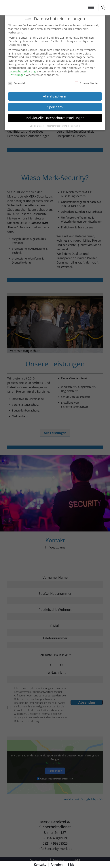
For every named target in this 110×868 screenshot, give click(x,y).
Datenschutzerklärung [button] (57, 126)
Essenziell (17, 83)
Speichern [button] (55, 107)
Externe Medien (87, 83)
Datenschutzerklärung (22, 71)
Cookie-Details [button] (37, 126)
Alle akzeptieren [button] (55, 96)
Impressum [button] (75, 126)
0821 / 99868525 (103, 7)
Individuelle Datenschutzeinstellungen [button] (55, 118)
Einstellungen (17, 75)
